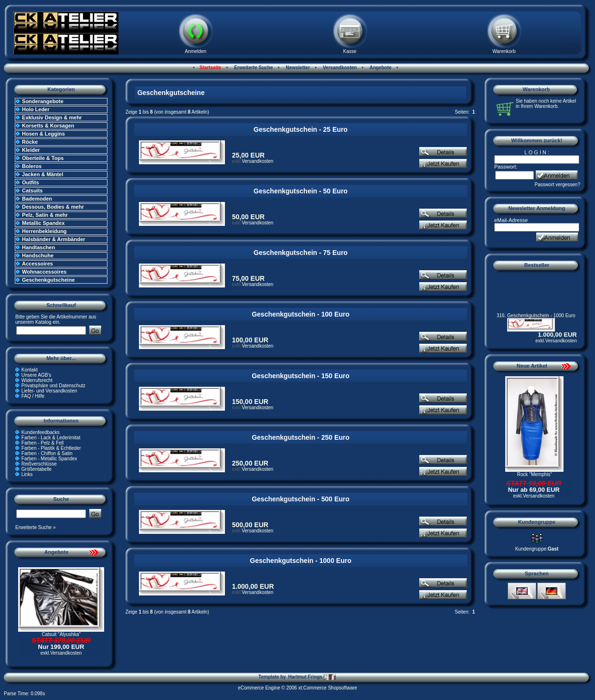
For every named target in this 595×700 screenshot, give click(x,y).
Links (27, 474)
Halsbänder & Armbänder (53, 239)
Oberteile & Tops (43, 158)
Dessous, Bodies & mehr (53, 207)
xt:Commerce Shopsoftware (327, 688)
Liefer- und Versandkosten (49, 391)
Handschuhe (38, 255)
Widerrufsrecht (37, 380)
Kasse (350, 51)
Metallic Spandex (43, 223)
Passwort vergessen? (557, 185)
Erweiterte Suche (253, 68)
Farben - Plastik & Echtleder (51, 448)
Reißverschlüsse (39, 464)
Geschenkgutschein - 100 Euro (301, 314)
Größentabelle (37, 469)
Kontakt (30, 370)
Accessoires (37, 264)
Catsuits (32, 191)
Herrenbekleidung (44, 231)
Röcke (30, 142)
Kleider (31, 150)
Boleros (32, 166)
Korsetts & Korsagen (48, 126)
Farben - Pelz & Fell (42, 443)
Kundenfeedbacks (41, 432)
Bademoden (37, 199)
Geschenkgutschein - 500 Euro (301, 499)
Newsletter (297, 68)
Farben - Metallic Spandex (49, 459)
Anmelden (196, 51)
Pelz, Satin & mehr (45, 215)
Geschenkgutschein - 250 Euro (301, 437)
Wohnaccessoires (44, 272)
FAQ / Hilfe (33, 396)
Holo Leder (36, 109)
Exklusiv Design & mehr (52, 117)
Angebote (380, 68)
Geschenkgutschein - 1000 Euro (300, 561)
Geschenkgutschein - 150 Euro (301, 376)
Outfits (30, 182)
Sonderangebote (43, 101)
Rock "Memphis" (535, 474)
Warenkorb (504, 51)
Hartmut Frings (312, 677)
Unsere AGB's (37, 375)
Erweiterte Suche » (36, 527)
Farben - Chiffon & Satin (47, 453)
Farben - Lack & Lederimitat (51, 438)
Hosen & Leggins (43, 134)
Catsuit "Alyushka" (61, 634)
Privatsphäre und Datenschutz (53, 386)
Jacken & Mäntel (42, 174)
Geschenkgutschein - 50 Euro (301, 191)
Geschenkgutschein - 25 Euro (301, 129)
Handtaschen (38, 247)
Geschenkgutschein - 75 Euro (301, 253)
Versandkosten (339, 68)
